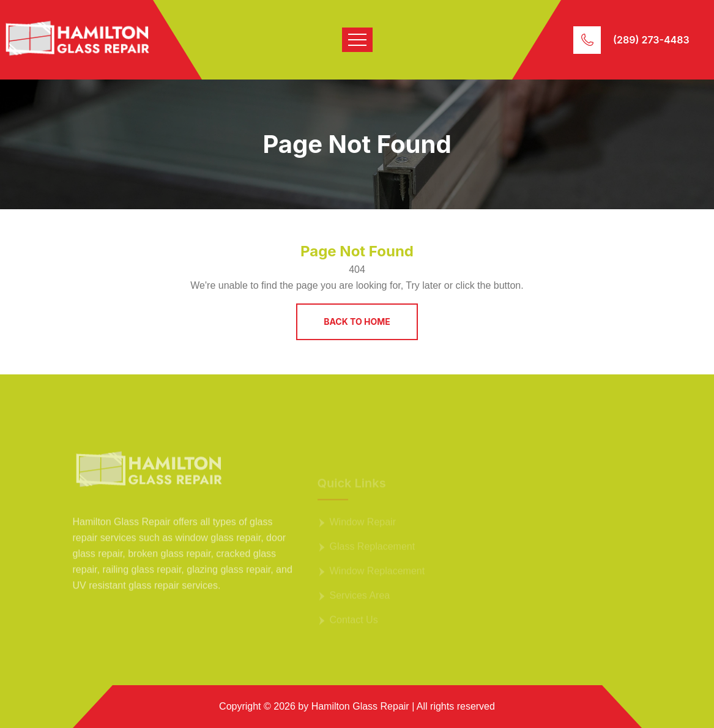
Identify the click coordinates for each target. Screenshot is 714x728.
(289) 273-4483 (651, 40)
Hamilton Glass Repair (360, 706)
